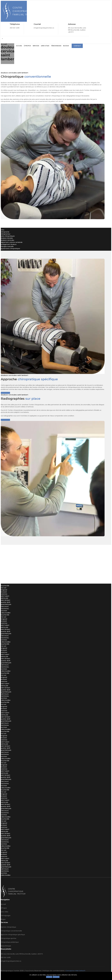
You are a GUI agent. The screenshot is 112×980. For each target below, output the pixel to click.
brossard (4, 592)
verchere (4, 611)
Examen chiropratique (8, 927)
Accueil (19, 46)
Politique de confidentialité (53, 971)
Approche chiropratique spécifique (13, 935)
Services (36, 46)
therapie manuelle (7, 246)
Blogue (66, 46)
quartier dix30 (6, 602)
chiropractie (5, 232)
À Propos (27, 46)
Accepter (56, 977)
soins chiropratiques (8, 236)
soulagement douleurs (9, 244)
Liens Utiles (45, 46)
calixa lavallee (6, 613)
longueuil (4, 590)
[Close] (105, 977)
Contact (77, 46)
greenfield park (6, 604)
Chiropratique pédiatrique (10, 942)
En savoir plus (5, 393)
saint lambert (5, 600)
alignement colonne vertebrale (12, 242)
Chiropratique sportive (9, 938)
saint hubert (5, 596)
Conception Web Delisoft (75, 971)
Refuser (49, 977)
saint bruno (5, 606)
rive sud (3, 588)
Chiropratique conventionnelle (11, 931)
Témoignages (56, 46)
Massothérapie (6, 946)
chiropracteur (6, 234)
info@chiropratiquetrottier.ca (11, 961)
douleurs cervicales (7, 240)
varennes (4, 594)
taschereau (5, 609)
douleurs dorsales (7, 238)
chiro (3, 230)
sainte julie (4, 598)
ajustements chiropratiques (10, 249)
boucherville (5, 586)
